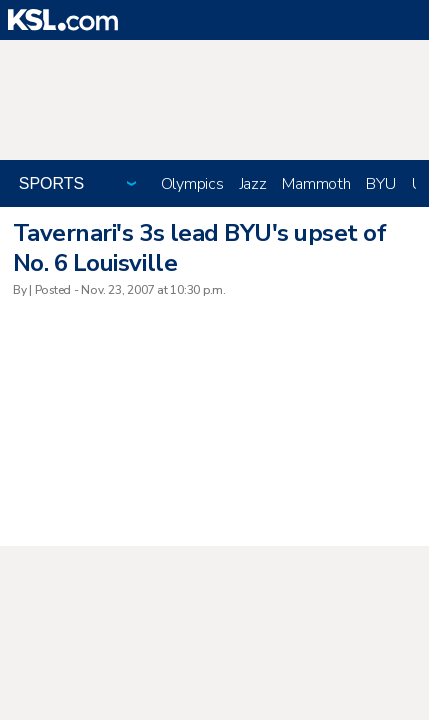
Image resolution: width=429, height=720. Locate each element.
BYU (380, 184)
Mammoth (316, 184)
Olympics (192, 184)
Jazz (253, 184)
